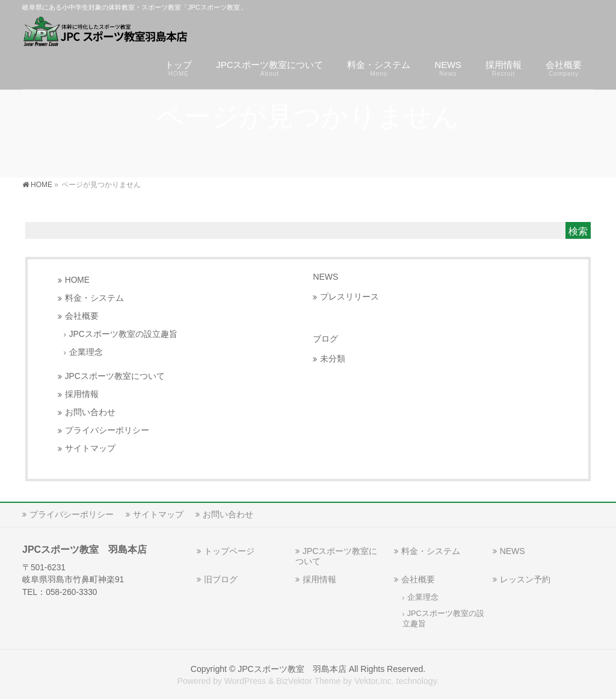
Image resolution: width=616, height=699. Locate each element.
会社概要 (82, 316)
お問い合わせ (90, 412)
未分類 (333, 359)
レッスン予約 (525, 579)
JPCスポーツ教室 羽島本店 (292, 669)
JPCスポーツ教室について (115, 376)
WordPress (245, 681)
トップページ (229, 551)
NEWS (325, 277)
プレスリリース (350, 297)
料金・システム (94, 298)
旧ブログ (221, 579)
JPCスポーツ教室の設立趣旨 (123, 334)
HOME (77, 280)
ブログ (325, 339)
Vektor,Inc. (374, 681)
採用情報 (82, 394)
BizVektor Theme (308, 681)
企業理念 (86, 352)
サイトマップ (90, 448)
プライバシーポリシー (107, 430)
